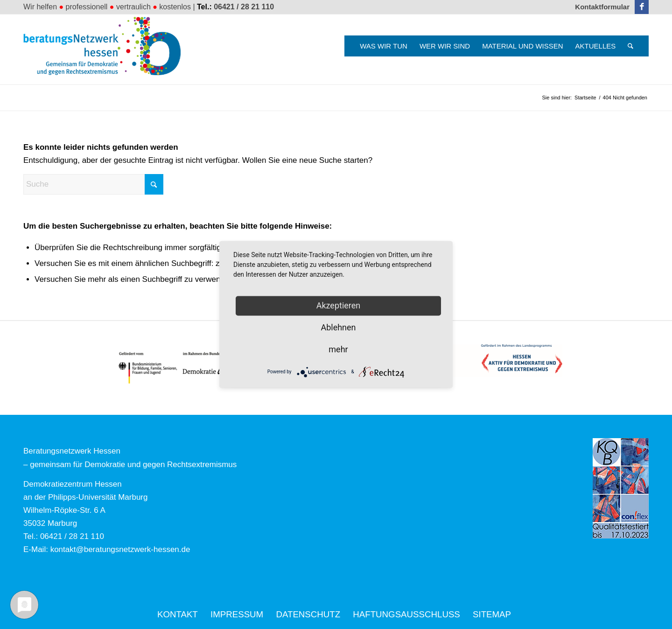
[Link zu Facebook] (642, 7)
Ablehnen (338, 327)
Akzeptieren (339, 305)
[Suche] (630, 46)
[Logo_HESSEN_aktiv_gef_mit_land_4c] (492, 361)
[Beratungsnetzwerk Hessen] (105, 49)
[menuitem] (600, 7)
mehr (338, 349)
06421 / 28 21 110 (244, 7)
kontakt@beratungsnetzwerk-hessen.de (120, 549)
